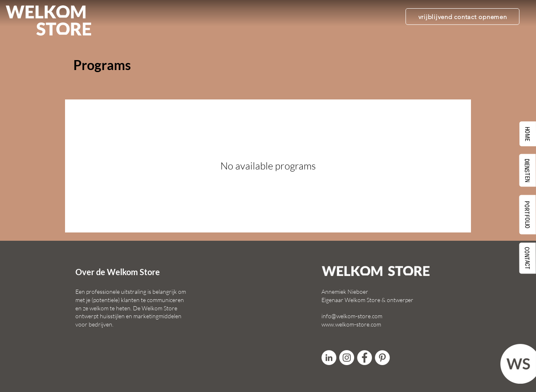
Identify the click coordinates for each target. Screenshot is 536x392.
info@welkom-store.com (352, 316)
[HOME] (528, 134)
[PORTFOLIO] (528, 214)
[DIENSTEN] (528, 170)
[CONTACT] (528, 258)
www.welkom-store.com (351, 324)
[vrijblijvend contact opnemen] (462, 17)
